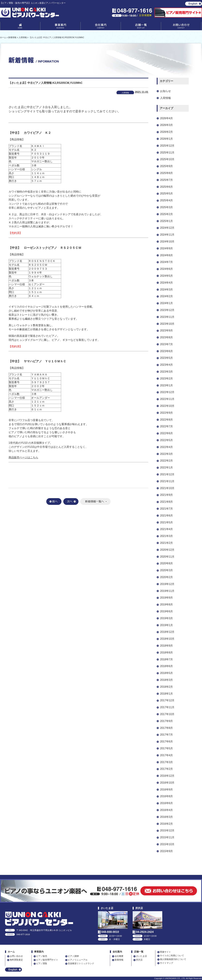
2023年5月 (167, 358)
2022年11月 (167, 399)
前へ (54, 502)
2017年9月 (167, 721)
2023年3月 (167, 372)
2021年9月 (167, 495)
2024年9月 (167, 248)
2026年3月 (167, 125)
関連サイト (165, 952)
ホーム (11, 952)
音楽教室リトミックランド (81, 963)
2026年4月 (167, 118)
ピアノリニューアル (78, 960)
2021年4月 (167, 529)
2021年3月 (167, 536)
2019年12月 (167, 584)
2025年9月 (167, 166)
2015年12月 (167, 830)
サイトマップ (166, 963)
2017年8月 (167, 728)
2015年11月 (167, 837)
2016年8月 (167, 796)
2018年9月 (167, 646)
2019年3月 (167, 618)
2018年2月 (167, 687)
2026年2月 (167, 132)
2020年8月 (167, 563)
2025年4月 (167, 200)
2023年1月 (167, 385)
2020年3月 (167, 570)
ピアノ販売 (42, 956)
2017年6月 (167, 742)
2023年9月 (167, 331)
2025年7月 (167, 180)
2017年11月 (167, 707)
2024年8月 (167, 255)
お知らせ (165, 91)
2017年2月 (167, 769)
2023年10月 (167, 324)
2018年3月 (167, 680)
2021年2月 (167, 543)
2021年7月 (167, 509)
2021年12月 (167, 474)
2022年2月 (167, 461)
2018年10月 (167, 639)
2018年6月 (167, 666)
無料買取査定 (16, 960)
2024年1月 (167, 303)
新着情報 (119, 960)
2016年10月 (167, 783)
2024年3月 (167, 290)
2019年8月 (167, 605)
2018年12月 (167, 632)
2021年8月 (167, 502)
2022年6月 (167, 433)
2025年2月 (167, 214)
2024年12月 (167, 228)
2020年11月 (167, 557)
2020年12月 (167, 550)
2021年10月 (167, 488)
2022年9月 (167, 413)
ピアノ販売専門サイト (47, 960)
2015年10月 (167, 844)
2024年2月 (167, 296)
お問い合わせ (181, 27)
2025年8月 (167, 173)
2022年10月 (167, 406)
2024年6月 (167, 269)
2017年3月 (167, 762)
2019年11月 (167, 591)
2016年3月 (167, 817)
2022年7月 (167, 426)
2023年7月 (167, 344)
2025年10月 (167, 159)
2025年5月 (167, 193)
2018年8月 (167, 653)
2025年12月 (167, 146)
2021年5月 (167, 522)
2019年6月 (167, 611)
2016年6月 (167, 803)
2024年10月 (167, 242)
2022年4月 (167, 447)
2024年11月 (167, 235)
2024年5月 (167, 276)
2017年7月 (167, 735)
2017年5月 (167, 748)
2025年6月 (167, 187)
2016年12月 (167, 776)
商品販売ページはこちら (23, 457)
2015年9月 (167, 851)
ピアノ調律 (73, 956)
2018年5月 (167, 673)
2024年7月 (167, 262)
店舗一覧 (141, 27)
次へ (71, 502)
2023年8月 (167, 337)
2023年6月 (167, 351)
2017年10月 (167, 714)
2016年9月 (167, 790)
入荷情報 (165, 98)
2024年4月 (167, 283)
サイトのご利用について (172, 956)
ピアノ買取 (42, 963)
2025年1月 (167, 221)
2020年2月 (167, 577)
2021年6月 (167, 516)
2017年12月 (167, 700)
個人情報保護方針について (173, 959)
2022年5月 (167, 440)
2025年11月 (167, 153)
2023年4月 (167, 365)
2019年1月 (167, 625)
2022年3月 (167, 454)
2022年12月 (167, 392)
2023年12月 (167, 310)
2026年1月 (167, 139)
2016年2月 (167, 824)
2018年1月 (167, 694)
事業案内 (60, 27)
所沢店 (139, 960)
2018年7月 (167, 659)
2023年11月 (167, 317)
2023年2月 (167, 379)
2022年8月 (167, 420)
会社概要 (119, 956)
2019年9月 (167, 598)
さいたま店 (141, 956)
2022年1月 (167, 468)
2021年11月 (167, 481)
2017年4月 (167, 755)
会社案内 (101, 27)
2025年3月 (167, 207)
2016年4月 (167, 810)
